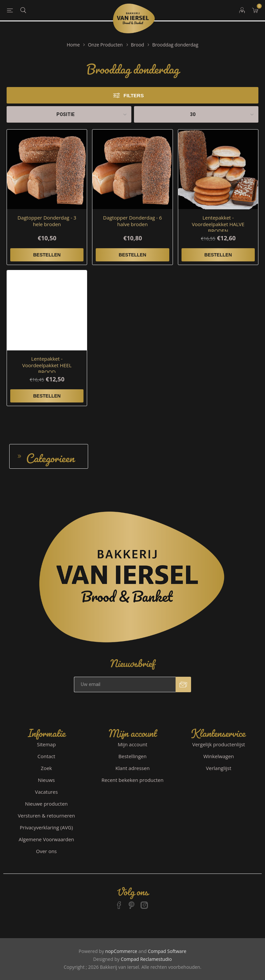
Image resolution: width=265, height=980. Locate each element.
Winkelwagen (219, 756)
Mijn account (133, 744)
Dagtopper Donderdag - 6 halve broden (132, 221)
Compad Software (167, 951)
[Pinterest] (132, 902)
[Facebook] (119, 902)
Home (73, 45)
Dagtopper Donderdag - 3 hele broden (47, 221)
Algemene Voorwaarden (47, 839)
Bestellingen (132, 756)
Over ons (46, 851)
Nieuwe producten (47, 804)
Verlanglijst (219, 768)
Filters (133, 95)
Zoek (47, 768)
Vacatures (46, 792)
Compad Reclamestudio (146, 959)
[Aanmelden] (125, 684)
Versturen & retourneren (46, 816)
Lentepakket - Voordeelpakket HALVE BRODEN (218, 224)
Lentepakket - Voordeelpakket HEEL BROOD (47, 365)
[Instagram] (144, 902)
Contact (47, 756)
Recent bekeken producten (133, 780)
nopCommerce (121, 951)
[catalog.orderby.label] (69, 114)
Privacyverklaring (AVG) (46, 827)
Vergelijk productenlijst (219, 744)
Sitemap (46, 744)
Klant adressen (133, 768)
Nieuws (46, 780)
